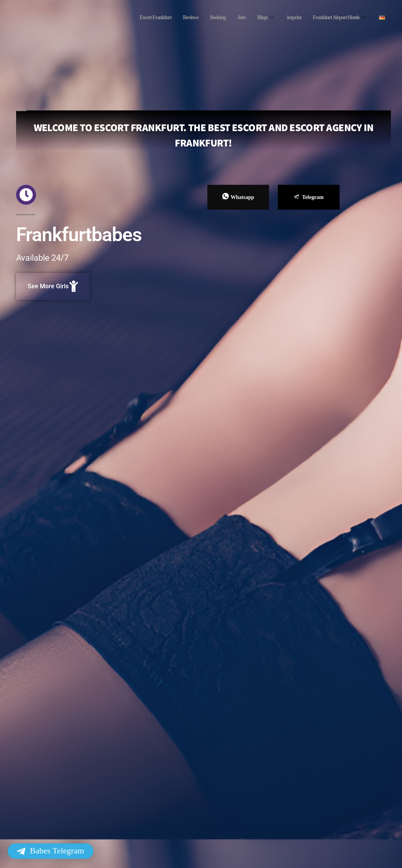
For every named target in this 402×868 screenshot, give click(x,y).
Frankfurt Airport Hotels (337, 17)
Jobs (233, 17)
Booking (208, 17)
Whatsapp (238, 197)
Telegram (308, 197)
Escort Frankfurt (141, 17)
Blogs (259, 17)
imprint (288, 17)
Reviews (179, 17)
